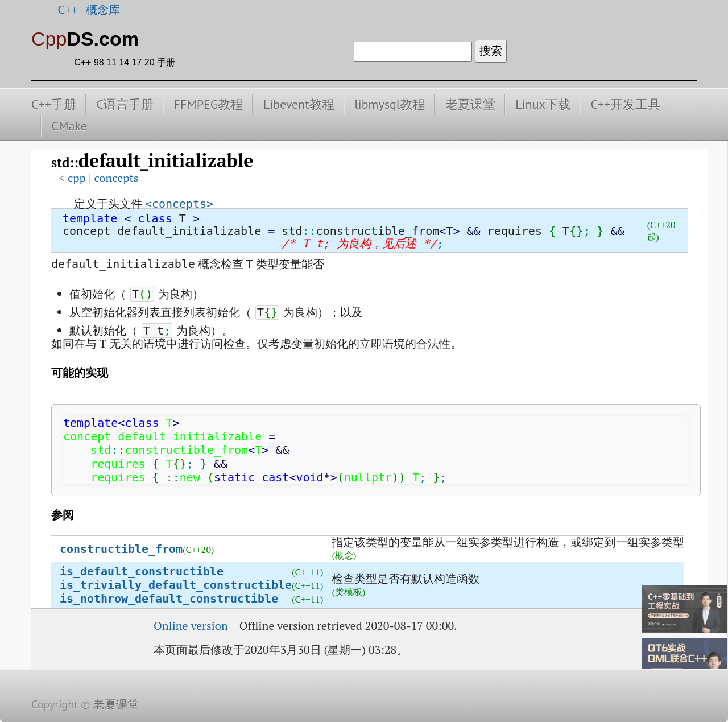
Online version (191, 626)
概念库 (103, 9)
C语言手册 (125, 104)
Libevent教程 (299, 104)
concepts (116, 178)
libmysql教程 (390, 104)
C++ (68, 9)
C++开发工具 (625, 104)
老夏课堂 (470, 104)
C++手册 (54, 104)
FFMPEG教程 (209, 104)
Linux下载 (543, 104)
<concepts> (179, 204)
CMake (69, 126)
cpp (77, 178)
